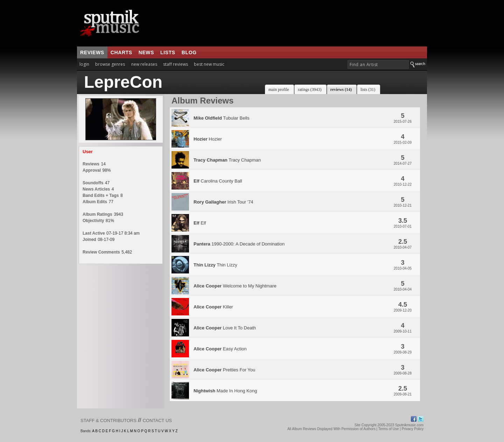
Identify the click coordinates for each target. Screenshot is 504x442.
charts (121, 52)
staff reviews (176, 64)
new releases (144, 64)
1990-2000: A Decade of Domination (239, 244)
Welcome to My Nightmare (235, 286)
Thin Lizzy (215, 265)
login (84, 64)
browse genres (110, 64)
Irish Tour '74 (223, 202)
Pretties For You (224, 370)
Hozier (208, 139)
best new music (209, 64)
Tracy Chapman (227, 160)
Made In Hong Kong (225, 391)
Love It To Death (225, 328)
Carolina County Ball (218, 181)
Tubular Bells (222, 118)
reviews (92, 52)
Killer (213, 307)
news (146, 52)
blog (189, 52)
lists (168, 52)
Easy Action (220, 349)
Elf (200, 223)
